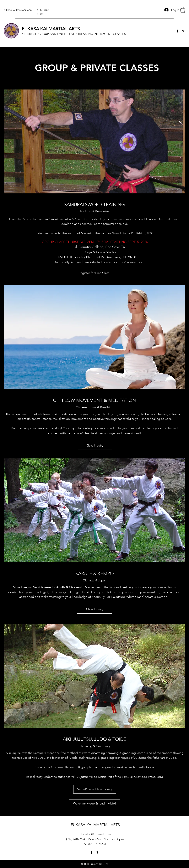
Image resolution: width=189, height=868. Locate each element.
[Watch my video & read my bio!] (94, 804)
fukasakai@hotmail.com (18, 10)
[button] (183, 10)
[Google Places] (183, 31)
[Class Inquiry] (95, 445)
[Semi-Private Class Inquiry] (95, 789)
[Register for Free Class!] (95, 273)
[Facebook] (177, 31)
